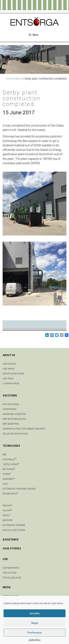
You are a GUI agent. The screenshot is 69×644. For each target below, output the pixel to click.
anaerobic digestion (14, 414)
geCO (7, 515)
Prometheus (10, 494)
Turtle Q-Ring (11, 464)
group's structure (13, 374)
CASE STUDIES (12, 548)
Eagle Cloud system (14, 530)
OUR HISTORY (9, 364)
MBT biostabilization (14, 419)
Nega (35, 623)
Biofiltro (8, 520)
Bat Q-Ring (9, 469)
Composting (10, 409)
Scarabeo (9, 479)
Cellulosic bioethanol (15, 434)
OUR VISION (8, 369)
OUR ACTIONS (10, 573)
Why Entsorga (11, 404)
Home (9, 79)
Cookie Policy (35, 640)
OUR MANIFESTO (11, 568)
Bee (5, 455)
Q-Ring (7, 474)
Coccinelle (9, 459)
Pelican (7, 506)
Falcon (7, 511)
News (19, 79)
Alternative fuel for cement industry (24, 429)
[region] (34, 59)
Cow (5, 484)
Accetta (35, 613)
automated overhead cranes (19, 489)
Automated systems (14, 525)
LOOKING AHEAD (11, 383)
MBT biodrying (11, 424)
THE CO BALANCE (12, 578)
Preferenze (35, 633)
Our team (8, 379)
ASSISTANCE (11, 540)
